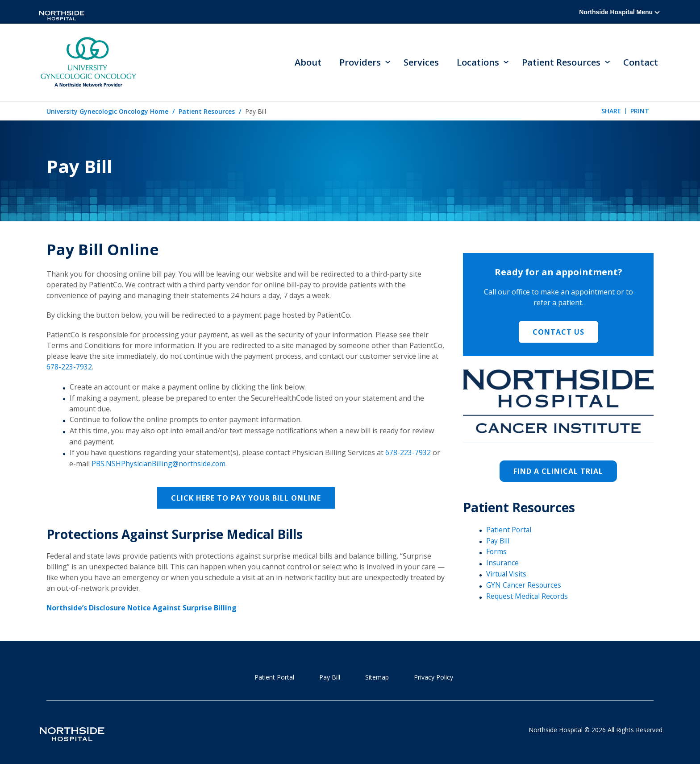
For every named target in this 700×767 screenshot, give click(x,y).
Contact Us (558, 333)
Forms (497, 553)
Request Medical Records (528, 597)
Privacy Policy (433, 677)
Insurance (503, 564)
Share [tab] (611, 112)
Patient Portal (509, 531)
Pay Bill (498, 542)
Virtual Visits (507, 575)
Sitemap (377, 677)
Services (421, 63)
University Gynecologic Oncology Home (107, 113)
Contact (641, 63)
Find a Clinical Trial (558, 473)
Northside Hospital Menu (619, 12)
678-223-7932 (69, 368)
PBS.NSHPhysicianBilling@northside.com (160, 464)
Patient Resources (207, 113)
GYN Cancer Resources (524, 586)
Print (640, 112)
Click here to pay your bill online (246, 498)
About (308, 63)
